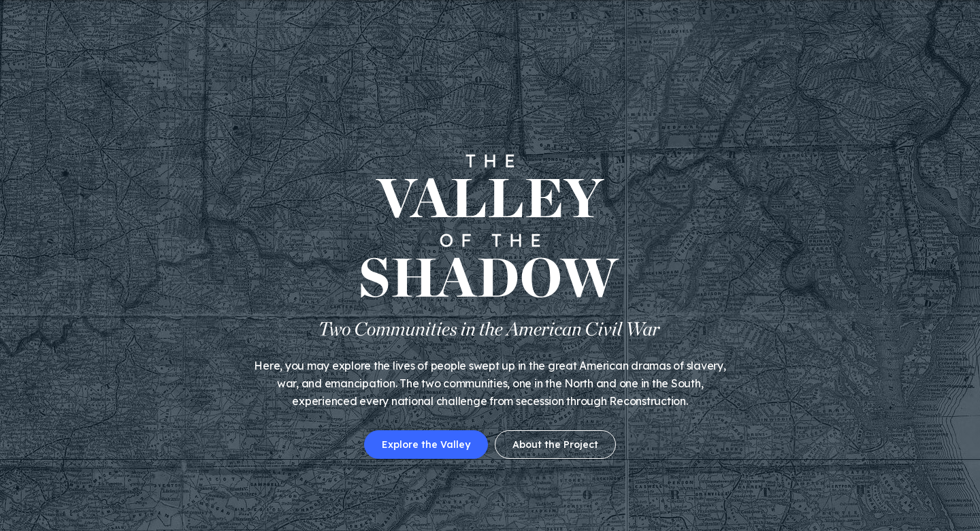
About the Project (555, 445)
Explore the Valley (426, 445)
